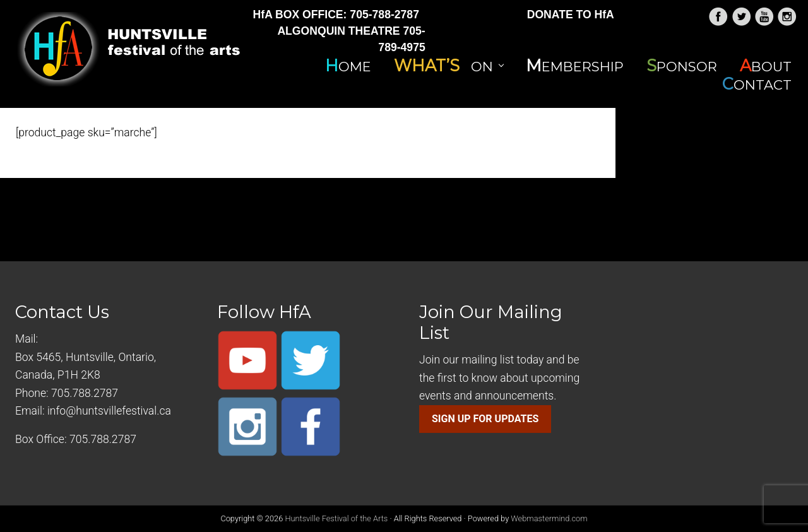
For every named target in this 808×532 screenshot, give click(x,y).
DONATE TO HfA (571, 15)
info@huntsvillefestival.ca (109, 411)
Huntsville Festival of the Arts (336, 518)
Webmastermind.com (549, 518)
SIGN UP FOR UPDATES (485, 419)
